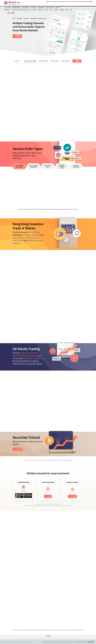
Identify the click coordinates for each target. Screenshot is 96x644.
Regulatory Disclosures (81, 643)
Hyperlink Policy (63, 643)
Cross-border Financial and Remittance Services (21, 10)
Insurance (56, 10)
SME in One (58, 8)
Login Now (48, 496)
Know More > (18, 449)
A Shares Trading (55, 61)
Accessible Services (72, 643)
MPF (67, 10)
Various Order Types (44, 61)
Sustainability (55, 2)
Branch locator (77, 2)
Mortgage (46, 10)
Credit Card (62, 10)
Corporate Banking (50, 8)
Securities (26, 18)
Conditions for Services (67, 641)
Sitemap (48, 636)
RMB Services (7, 10)
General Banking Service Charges (79, 641)
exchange (26, 235)
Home (14, 18)
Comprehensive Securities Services (38, 18)
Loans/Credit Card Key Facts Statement (51, 643)
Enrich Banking (25, 8)
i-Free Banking (33, 8)
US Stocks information (34, 358)
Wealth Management (16, 8)
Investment (40, 10)
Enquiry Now (72, 496)
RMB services (33, 232)
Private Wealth (7, 8)
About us (50, 2)
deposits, (36, 235)
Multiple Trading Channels (30, 61)
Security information (62, 2)
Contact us (68, 2)
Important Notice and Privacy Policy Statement (52, 641)
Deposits (34, 10)
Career (72, 2)
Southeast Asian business (85, 2)
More (71, 10)
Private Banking (41, 8)
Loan (51, 10)
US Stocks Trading (65, 61)
